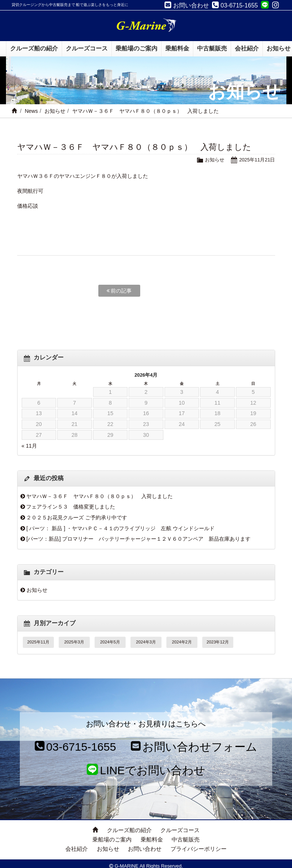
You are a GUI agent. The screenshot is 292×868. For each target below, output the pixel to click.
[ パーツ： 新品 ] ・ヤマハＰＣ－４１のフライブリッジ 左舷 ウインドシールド (120, 528)
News (31, 111)
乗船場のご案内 (112, 839)
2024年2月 (182, 642)
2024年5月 (110, 642)
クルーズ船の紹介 (129, 830)
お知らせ (55, 111)
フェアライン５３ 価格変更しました (71, 507)
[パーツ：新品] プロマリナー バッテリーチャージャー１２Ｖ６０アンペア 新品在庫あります (138, 539)
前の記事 (119, 291)
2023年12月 (218, 642)
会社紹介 (77, 849)
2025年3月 (74, 642)
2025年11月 (38, 642)
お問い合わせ (145, 849)
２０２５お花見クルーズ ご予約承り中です (77, 518)
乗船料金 (152, 839)
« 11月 (29, 446)
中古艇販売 (186, 839)
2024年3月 (146, 642)
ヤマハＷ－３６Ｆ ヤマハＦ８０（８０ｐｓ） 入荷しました (99, 496)
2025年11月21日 (257, 160)
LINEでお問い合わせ (146, 770)
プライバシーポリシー (199, 849)
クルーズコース (180, 830)
